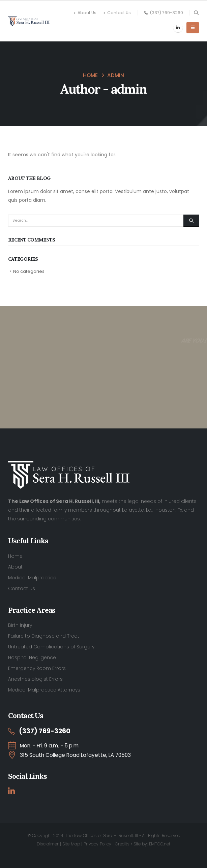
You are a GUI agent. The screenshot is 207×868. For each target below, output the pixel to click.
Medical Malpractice (32, 578)
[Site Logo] (29, 21)
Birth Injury (20, 625)
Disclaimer (48, 844)
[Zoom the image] (69, 465)
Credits (122, 844)
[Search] (191, 221)
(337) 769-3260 (166, 13)
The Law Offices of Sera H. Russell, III (101, 835)
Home (15, 556)
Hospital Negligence (32, 657)
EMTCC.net (160, 844)
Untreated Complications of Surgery (51, 647)
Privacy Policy (97, 844)
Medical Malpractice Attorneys (44, 690)
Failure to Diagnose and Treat (44, 636)
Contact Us (117, 13)
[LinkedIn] (178, 28)
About (15, 567)
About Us (85, 13)
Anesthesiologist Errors (35, 679)
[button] (196, 13)
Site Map (71, 844)
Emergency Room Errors (37, 668)
